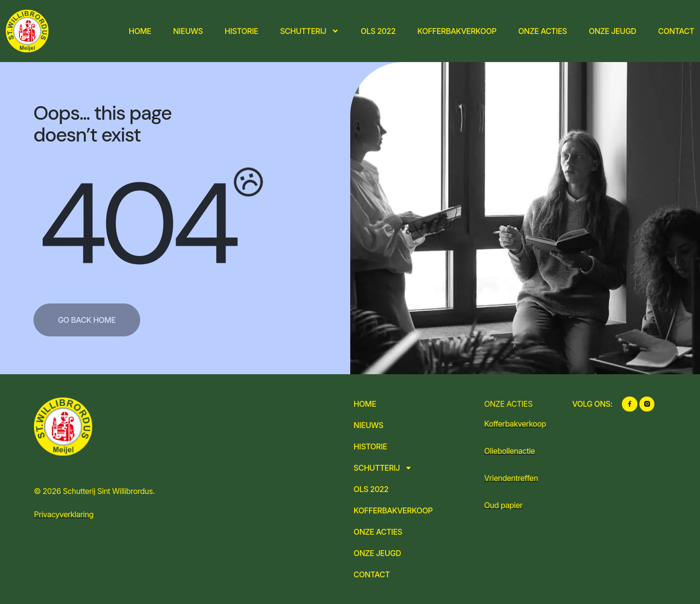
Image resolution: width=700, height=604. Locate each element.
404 (136, 224)
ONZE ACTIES (508, 404)
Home (140, 31)
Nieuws (188, 31)
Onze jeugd (613, 31)
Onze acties (542, 31)
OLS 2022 (378, 31)
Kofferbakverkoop (457, 31)
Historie (241, 31)
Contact (676, 31)
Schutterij (309, 31)
